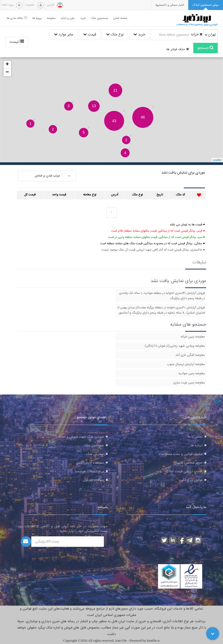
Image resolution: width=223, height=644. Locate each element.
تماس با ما (195, 437)
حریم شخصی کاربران (188, 463)
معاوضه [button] (51, 18)
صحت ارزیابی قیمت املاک (184, 471)
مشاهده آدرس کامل (90, 463)
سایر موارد (64, 35)
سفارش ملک (95, 454)
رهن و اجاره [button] (68, 18)
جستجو (206, 48)
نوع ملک (115, 35)
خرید (139, 35)
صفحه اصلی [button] (120, 18)
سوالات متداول (94, 480)
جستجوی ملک (94, 445)
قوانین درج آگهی (191, 480)
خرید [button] (83, 18)
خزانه (197, 35)
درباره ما (197, 445)
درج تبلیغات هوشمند (89, 471)
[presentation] (170, 5)
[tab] (206, 5)
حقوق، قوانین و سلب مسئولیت (181, 454)
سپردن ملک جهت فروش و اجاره (81, 437)
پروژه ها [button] (37, 18)
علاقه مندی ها (17, 18)
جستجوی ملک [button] (100, 18)
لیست (17, 42)
